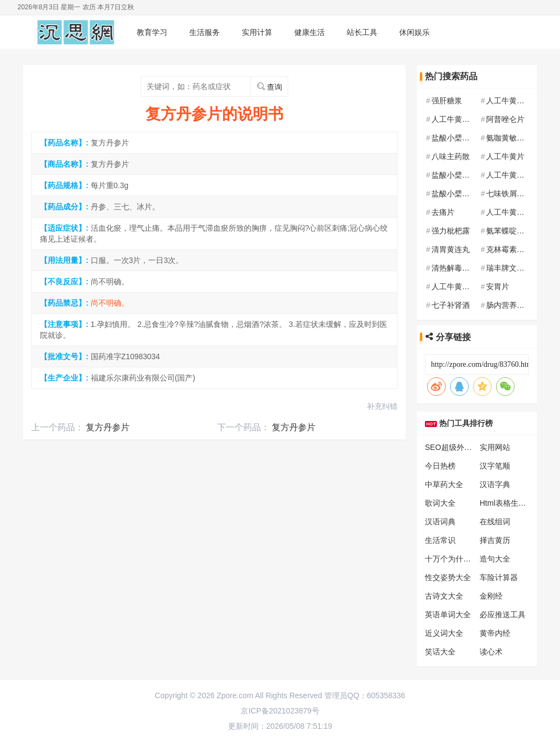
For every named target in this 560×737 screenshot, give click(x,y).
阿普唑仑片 (505, 119)
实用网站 (495, 447)
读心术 (491, 652)
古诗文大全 (444, 596)
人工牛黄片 (505, 156)
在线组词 (495, 522)
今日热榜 (440, 466)
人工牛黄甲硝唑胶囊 (521, 101)
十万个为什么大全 (456, 559)
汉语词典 (440, 522)
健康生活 (310, 32)
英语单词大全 (448, 615)
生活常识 (440, 540)
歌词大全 (440, 503)
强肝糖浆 (447, 101)
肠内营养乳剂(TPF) (519, 305)
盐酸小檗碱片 (454, 138)
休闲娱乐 (415, 32)
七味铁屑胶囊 (509, 194)
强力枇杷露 (451, 231)
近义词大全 (444, 633)
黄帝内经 (495, 633)
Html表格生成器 (507, 503)
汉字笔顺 (495, 466)
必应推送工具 (503, 615)
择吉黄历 (495, 540)
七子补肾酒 (451, 305)
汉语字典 (495, 484)
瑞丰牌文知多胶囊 (517, 268)
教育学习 (152, 32)
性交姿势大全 (448, 577)
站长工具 (362, 32)
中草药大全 (444, 484)
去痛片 (443, 212)
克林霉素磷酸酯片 (517, 249)
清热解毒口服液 (458, 268)
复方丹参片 (108, 427)
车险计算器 (499, 577)
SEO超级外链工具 (456, 447)
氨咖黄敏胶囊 (509, 138)
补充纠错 (382, 406)
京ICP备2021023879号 (280, 711)
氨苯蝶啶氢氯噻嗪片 (521, 231)
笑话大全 (440, 652)
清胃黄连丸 (451, 249)
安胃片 (498, 286)
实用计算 (257, 32)
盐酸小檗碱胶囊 (458, 175)
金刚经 (491, 596)
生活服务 (205, 32)
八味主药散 (451, 156)
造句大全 (495, 559)
